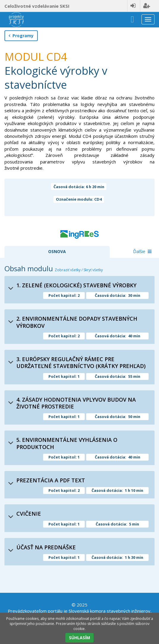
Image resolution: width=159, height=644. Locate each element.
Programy (21, 36)
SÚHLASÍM (79, 638)
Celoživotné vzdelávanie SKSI (37, 6)
